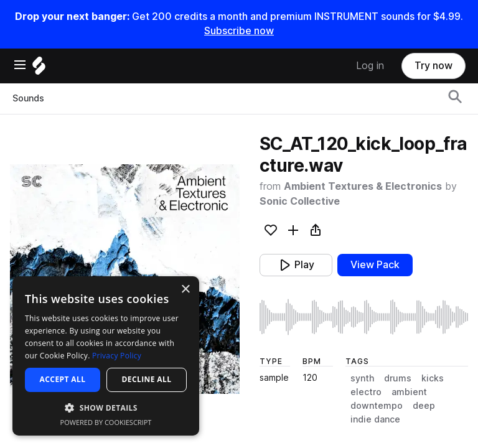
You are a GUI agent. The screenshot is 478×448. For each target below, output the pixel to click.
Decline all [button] (147, 379)
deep (424, 406)
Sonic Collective (300, 201)
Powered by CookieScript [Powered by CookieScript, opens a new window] (106, 422)
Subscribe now (239, 31)
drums (398, 378)
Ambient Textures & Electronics (363, 186)
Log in (370, 66)
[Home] (39, 69)
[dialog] (106, 356)
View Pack (375, 265)
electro (366, 392)
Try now (433, 66)
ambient (409, 392)
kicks (433, 378)
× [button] (185, 290)
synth (362, 378)
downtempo (377, 406)
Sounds (28, 98)
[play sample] (364, 317)
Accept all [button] (63, 379)
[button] (106, 407)
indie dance (375, 419)
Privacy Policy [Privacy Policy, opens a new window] (117, 356)
